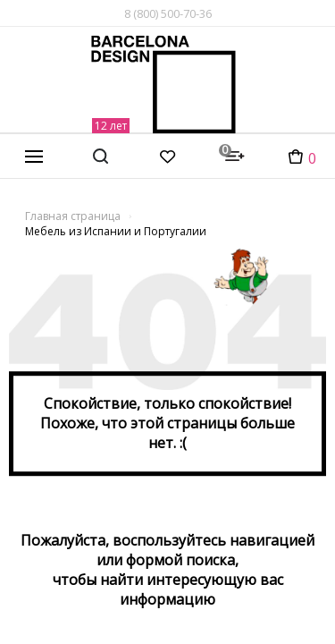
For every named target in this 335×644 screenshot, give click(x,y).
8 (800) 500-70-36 (168, 13)
